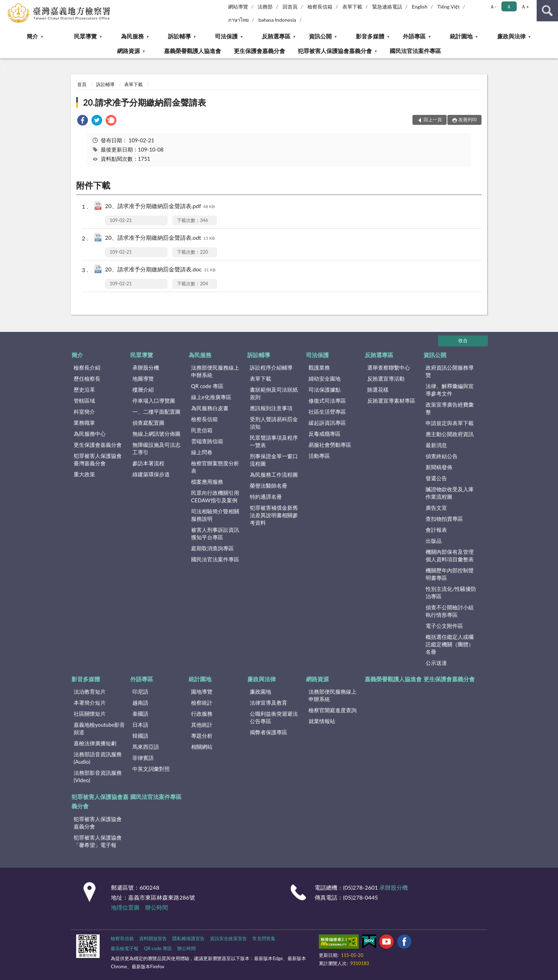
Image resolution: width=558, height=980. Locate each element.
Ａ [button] (509, 7)
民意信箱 (202, 430)
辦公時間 (157, 907)
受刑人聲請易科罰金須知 (274, 423)
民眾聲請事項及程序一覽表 (274, 441)
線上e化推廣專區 (211, 397)
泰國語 (140, 714)
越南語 (140, 703)
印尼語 (140, 692)
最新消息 (436, 445)
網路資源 (128, 51)
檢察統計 (202, 703)
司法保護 (226, 36)
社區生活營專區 (327, 412)
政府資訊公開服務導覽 (450, 371)
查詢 (547, 11)
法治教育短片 (90, 692)
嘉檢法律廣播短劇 (95, 743)
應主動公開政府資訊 (450, 434)
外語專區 (414, 36)
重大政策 (84, 474)
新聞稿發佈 (439, 467)
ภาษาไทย (238, 20)
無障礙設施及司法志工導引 (156, 448)
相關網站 (202, 747)
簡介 (32, 36)
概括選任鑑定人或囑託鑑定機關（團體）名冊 (450, 644)
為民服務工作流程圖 (274, 475)
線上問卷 (202, 452)
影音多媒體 (370, 36)
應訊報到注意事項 (271, 408)
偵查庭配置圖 (148, 423)
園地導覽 (202, 692)
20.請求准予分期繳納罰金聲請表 (144, 102)
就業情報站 (322, 721)
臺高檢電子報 (125, 948)
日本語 (140, 725)
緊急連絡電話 (387, 7)
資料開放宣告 (153, 938)
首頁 (82, 84)
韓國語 (140, 736)
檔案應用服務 (207, 482)
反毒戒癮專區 (325, 434)
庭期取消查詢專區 (212, 548)
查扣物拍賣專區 (444, 519)
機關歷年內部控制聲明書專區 (450, 574)
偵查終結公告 (442, 456)
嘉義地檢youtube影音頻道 (99, 728)
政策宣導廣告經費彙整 (450, 408)
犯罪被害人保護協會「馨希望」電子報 (98, 841)
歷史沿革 (84, 390)
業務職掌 (84, 423)
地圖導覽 (143, 378)
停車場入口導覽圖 (154, 401)
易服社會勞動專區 (330, 445)
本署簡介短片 (90, 703)
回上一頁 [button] (433, 120)
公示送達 (436, 663)
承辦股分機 (146, 367)
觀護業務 (319, 367)
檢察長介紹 (87, 367)
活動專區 (319, 456)
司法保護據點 (325, 390)
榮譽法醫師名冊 (269, 486)
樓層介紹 (143, 390)
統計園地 (461, 36)
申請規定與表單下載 (450, 423)
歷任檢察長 (87, 378)
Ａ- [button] (493, 7)
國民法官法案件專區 (415, 51)
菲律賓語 (143, 758)
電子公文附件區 (444, 626)
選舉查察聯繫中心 (389, 367)
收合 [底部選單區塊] (463, 340)
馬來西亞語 (146, 747)
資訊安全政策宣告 (228, 938)
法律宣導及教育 (269, 703)
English (420, 7)
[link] (83, 121)
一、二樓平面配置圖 (156, 412)
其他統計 (202, 725)
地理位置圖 (125, 907)
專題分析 (202, 736)
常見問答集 (264, 938)
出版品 (434, 541)
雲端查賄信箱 (207, 441)
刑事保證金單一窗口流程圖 (274, 460)
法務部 (265, 7)
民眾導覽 (85, 36)
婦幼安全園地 (325, 378)
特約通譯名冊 (266, 497)
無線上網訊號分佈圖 (156, 434)
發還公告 (436, 478)
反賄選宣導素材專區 (391, 401)
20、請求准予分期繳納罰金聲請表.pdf (160, 206)
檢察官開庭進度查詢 (333, 710)
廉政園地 (260, 692)
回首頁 (290, 7)
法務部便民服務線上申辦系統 (215, 371)
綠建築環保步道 (151, 474)
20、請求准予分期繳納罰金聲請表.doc (160, 270)
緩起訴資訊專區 (327, 423)
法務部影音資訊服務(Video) (98, 776)
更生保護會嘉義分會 (259, 51)
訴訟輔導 (179, 36)
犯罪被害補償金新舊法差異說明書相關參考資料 (274, 515)
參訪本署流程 (148, 463)
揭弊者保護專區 (269, 732)
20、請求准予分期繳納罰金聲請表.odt (160, 238)
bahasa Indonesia (277, 20)
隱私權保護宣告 (188, 938)
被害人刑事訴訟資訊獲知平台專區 (215, 533)
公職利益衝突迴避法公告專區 (274, 717)
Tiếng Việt (449, 7)
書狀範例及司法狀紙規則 (274, 393)
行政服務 (202, 714)
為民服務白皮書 (210, 408)
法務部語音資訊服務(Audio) (98, 758)
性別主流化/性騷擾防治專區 (451, 592)
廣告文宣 (436, 508)
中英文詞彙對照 (151, 769)
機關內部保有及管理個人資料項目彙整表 (450, 555)
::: (6, 5)
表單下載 (352, 7)
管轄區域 (84, 401)
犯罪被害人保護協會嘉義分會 (335, 51)
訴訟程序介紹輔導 (271, 367)
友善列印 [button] (468, 120)
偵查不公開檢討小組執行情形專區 (450, 611)
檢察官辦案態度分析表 (215, 467)
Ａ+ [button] (525, 7)
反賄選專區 (276, 36)
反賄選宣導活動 (386, 378)
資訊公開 (320, 36)
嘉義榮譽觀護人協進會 (193, 51)
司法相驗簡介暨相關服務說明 (215, 515)
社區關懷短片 (90, 714)
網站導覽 (238, 7)
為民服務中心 (90, 434)
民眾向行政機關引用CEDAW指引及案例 (215, 496)
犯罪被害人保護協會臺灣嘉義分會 (98, 459)
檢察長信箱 (320, 7)
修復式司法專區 (327, 401)
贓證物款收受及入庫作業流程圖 (450, 493)
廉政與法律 (511, 36)
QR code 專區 (207, 386)
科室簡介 (84, 412)
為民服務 (132, 36)
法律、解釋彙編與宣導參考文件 (450, 390)
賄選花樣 (378, 390)
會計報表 (436, 530)
